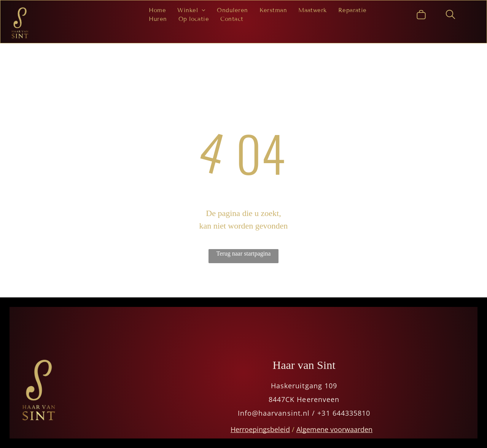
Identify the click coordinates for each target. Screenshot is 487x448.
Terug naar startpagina (244, 253)
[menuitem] (158, 10)
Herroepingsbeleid (260, 429)
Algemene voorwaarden (334, 429)
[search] (450, 15)
